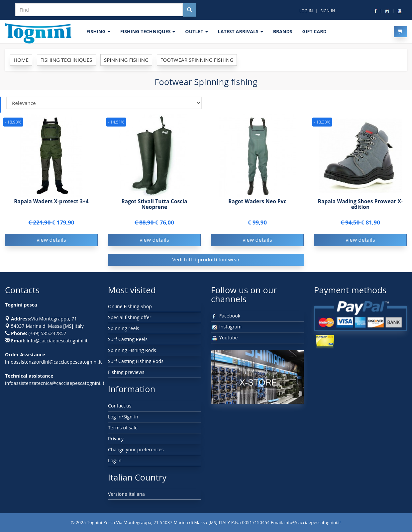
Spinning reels (124, 328)
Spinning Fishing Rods (132, 350)
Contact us (120, 406)
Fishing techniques (148, 31)
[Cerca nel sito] (189, 10)
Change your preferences (136, 449)
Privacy (116, 439)
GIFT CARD (314, 31)
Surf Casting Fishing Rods (136, 361)
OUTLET (196, 31)
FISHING (98, 31)
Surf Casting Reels (128, 339)
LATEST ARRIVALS (241, 31)
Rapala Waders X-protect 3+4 (51, 201)
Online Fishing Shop (130, 306)
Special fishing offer (130, 317)
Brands (283, 31)
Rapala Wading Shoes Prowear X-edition (360, 204)
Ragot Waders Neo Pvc (257, 201)
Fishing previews (126, 372)
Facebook (226, 316)
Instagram (226, 327)
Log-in (115, 460)
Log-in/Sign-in (123, 417)
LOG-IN (306, 11)
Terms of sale (123, 428)
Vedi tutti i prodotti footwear (206, 259)
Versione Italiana (126, 494)
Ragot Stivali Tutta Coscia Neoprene (154, 204)
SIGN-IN (328, 11)
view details (51, 240)
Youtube (224, 338)
